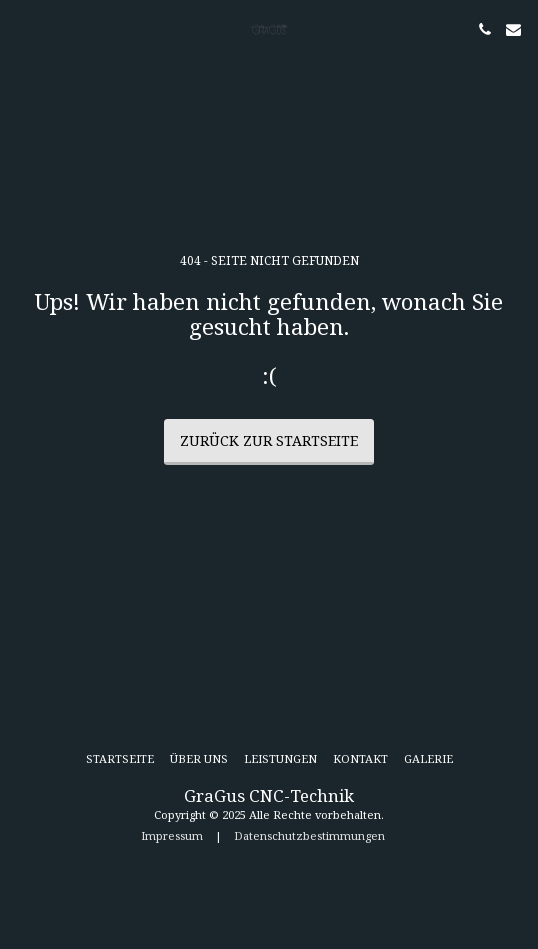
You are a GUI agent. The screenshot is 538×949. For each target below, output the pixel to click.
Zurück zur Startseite (269, 440)
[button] (22, 28)
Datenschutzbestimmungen (309, 835)
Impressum (172, 835)
